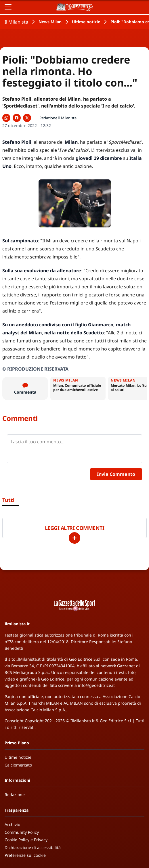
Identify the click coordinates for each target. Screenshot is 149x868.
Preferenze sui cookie (25, 855)
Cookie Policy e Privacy (26, 840)
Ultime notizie (86, 22)
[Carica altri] (74, 538)
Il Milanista (16, 22)
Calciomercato (18, 765)
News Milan (50, 22)
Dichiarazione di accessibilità (33, 847)
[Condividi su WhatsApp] (6, 118)
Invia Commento (116, 474)
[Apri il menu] (8, 7)
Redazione (15, 795)
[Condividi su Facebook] (17, 118)
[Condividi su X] (27, 118)
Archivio (12, 824)
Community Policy (22, 832)
